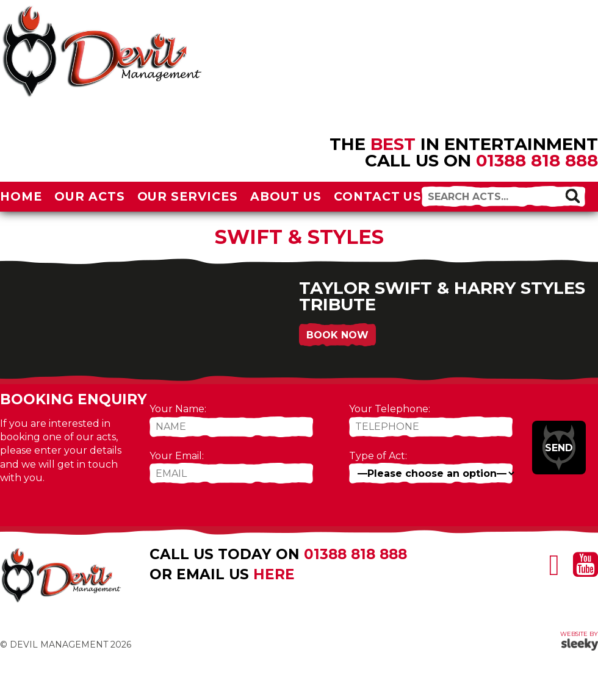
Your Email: (177, 456)
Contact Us (378, 196)
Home (21, 196)
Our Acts (90, 196)
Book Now (337, 335)
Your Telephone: (390, 409)
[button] (572, 196)
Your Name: (178, 409)
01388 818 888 (537, 160)
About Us (286, 196)
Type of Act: (378, 456)
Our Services (188, 196)
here (274, 574)
